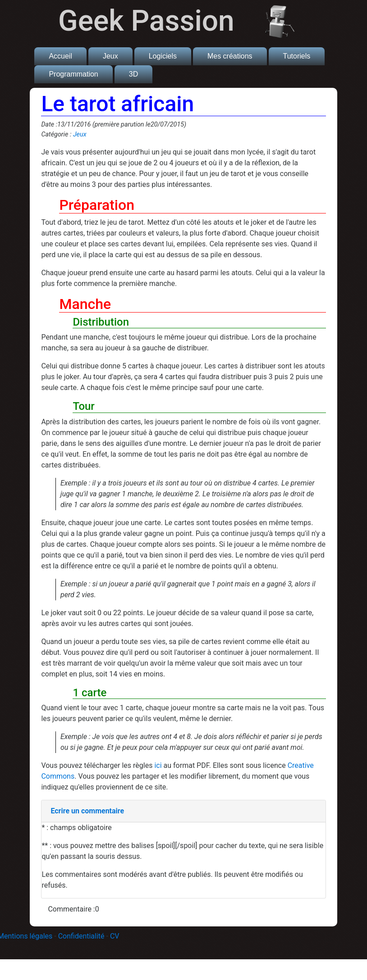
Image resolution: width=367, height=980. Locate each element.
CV (115, 936)
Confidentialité (81, 936)
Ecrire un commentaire (87, 811)
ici (158, 765)
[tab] (183, 811)
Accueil (60, 56)
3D (133, 74)
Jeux (110, 56)
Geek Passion (146, 21)
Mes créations (230, 56)
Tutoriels (297, 56)
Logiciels (163, 56)
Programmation (73, 74)
